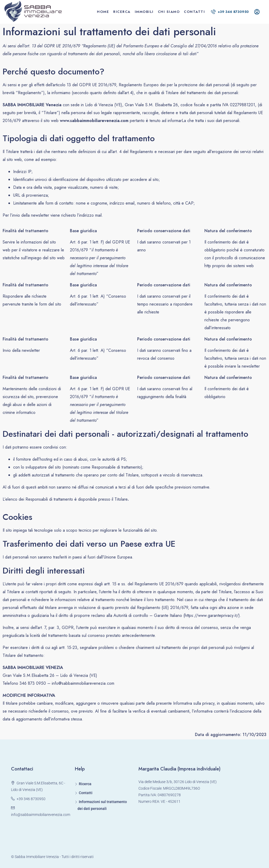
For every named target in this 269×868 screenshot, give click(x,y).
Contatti (194, 12)
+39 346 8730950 (230, 12)
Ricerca (122, 12)
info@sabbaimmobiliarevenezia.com (41, 815)
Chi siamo (169, 12)
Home (103, 12)
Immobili (144, 12)
